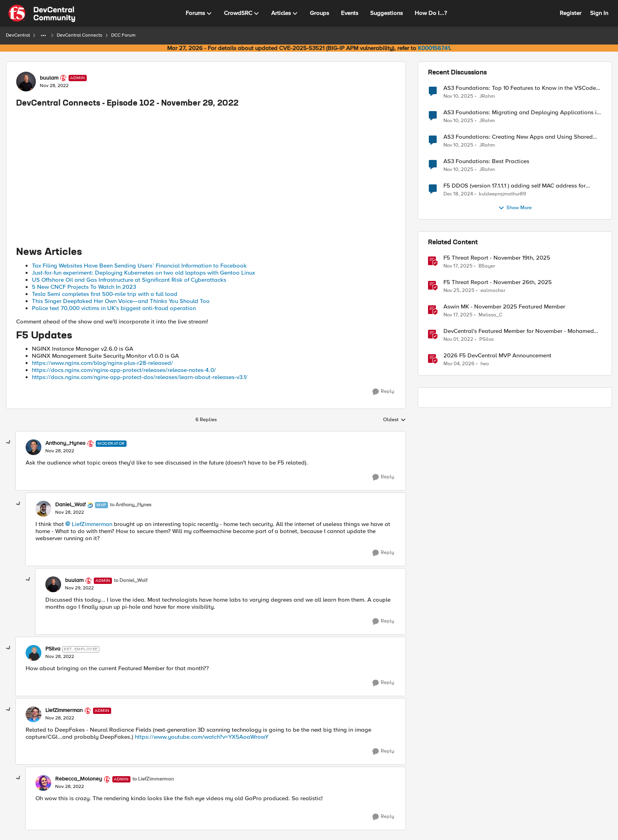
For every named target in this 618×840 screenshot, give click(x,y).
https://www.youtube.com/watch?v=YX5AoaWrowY (202, 737)
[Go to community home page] (42, 13)
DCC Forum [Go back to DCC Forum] (123, 35)
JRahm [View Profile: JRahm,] (487, 96)
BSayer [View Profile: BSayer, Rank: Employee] (487, 266)
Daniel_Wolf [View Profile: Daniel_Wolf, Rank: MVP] (70, 505)
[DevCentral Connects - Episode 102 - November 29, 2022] (60, 451)
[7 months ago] (458, 266)
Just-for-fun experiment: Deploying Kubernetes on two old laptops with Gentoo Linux (143, 273)
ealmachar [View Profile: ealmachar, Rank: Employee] (493, 291)
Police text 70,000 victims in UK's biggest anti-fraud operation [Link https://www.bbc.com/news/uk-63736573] (114, 308)
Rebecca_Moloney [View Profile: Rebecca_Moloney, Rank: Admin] (79, 779)
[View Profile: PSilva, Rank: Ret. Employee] (34, 653)
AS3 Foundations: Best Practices (486, 161)
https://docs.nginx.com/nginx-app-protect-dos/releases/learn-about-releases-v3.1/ (140, 377)
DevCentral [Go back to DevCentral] (18, 35)
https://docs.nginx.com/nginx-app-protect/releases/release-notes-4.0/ (124, 370)
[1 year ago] (458, 194)
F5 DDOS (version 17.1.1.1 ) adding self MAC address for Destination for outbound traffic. (515, 186)
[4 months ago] (459, 364)
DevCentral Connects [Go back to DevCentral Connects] (80, 35)
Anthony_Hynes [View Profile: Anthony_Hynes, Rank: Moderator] (65, 443)
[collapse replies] (9, 442)
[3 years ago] (458, 340)
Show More (515, 208)
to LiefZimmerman (153, 779)
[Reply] (383, 392)
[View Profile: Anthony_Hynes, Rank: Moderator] (34, 447)
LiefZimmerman (92, 524)
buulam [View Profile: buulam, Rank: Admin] (49, 78)
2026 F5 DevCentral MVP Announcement (497, 356)
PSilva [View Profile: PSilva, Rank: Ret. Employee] (53, 649)
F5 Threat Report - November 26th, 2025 (498, 282)
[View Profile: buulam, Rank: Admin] (26, 82)
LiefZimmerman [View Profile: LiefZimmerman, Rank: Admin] (64, 710)
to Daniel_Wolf (131, 581)
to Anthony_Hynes (131, 505)
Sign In (599, 13)
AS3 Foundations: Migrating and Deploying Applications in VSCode (522, 112)
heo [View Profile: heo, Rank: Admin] (485, 364)
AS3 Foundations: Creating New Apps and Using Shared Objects (518, 137)
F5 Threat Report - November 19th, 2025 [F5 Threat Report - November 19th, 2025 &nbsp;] (497, 258)
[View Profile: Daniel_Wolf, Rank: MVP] (43, 509)
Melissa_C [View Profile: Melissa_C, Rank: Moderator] (490, 315)
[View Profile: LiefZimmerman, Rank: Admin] (34, 714)
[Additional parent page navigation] (43, 35)
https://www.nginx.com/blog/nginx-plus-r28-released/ (102, 363)
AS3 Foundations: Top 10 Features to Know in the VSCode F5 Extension (520, 88)
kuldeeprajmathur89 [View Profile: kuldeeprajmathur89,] (503, 194)
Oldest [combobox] (395, 420)
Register (571, 13)
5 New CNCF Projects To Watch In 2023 (84, 287)
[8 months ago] (458, 96)
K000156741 (434, 48)
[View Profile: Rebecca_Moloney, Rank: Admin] (43, 783)
